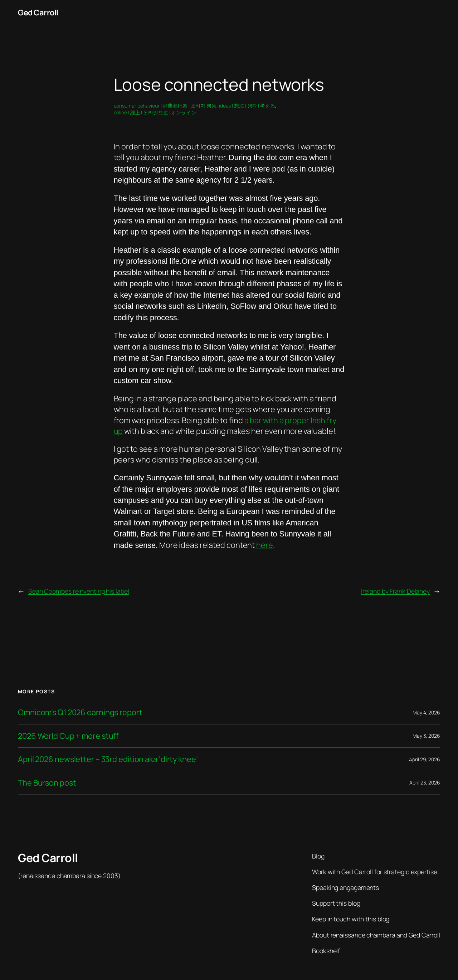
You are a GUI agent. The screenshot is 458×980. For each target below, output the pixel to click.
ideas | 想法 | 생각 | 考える (247, 106)
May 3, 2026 (426, 736)
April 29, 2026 (425, 759)
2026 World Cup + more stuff (68, 736)
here (265, 545)
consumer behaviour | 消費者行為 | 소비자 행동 (165, 106)
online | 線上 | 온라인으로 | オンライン (155, 112)
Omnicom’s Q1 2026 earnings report (80, 712)
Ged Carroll (38, 13)
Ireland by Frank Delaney (395, 591)
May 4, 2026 (426, 712)
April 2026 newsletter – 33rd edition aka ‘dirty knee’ (108, 759)
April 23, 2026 (425, 783)
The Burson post (47, 783)
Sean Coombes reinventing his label (79, 591)
